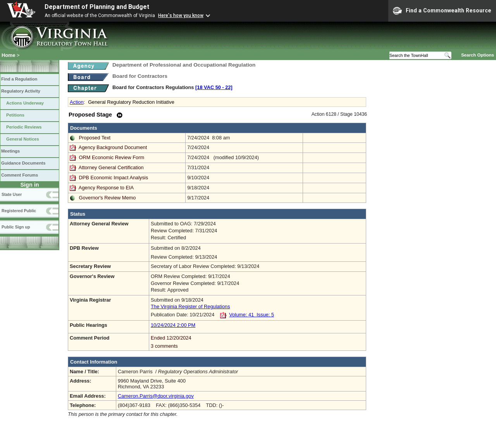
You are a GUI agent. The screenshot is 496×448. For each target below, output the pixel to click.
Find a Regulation (19, 79)
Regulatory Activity (21, 91)
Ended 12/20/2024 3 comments (257, 342)
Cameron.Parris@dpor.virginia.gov (156, 396)
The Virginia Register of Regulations (190, 306)
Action (77, 102)
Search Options (478, 55)
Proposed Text (95, 138)
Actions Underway (25, 103)
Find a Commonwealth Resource (442, 11)
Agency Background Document (113, 147)
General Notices (23, 139)
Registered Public (19, 211)
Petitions (15, 115)
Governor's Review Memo (108, 198)
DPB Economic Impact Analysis (114, 178)
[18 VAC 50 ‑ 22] (214, 87)
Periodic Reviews (24, 127)
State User (12, 194)
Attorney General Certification (111, 167)
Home (9, 55)
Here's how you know (181, 15)
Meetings (10, 151)
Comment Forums (20, 175)
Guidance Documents (23, 163)
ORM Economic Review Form (112, 157)
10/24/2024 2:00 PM (173, 325)
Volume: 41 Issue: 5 (251, 315)
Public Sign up (16, 227)
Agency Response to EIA (106, 188)
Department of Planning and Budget (97, 7)
